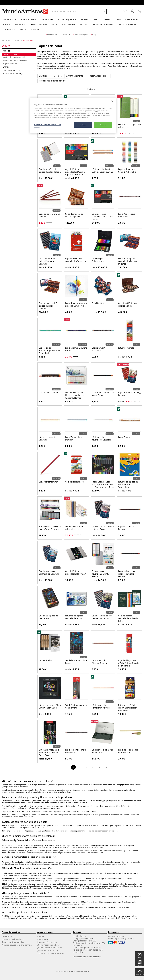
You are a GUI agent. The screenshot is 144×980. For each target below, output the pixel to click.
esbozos (121, 54)
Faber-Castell (7, 845)
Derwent (33, 862)
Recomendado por (99, 76)
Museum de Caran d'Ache (12, 808)
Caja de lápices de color (12, 64)
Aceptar (103, 125)
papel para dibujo (12, 897)
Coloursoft (90, 864)
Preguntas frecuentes (47, 942)
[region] (73, 116)
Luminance (19, 847)
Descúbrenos (8, 936)
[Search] (104, 11)
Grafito (19, 67)
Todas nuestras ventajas (13, 942)
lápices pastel (39, 853)
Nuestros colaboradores (13, 939)
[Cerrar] (112, 101)
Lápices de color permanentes (15, 60)
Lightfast (85, 862)
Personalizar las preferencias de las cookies (47, 126)
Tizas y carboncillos (19, 70)
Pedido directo (79, 936)
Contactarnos (43, 939)
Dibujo (18, 40)
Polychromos (7, 847)
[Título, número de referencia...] (75, 11)
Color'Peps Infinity (56, 879)
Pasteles (19, 51)
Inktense (40, 864)
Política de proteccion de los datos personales (88, 951)
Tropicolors (120, 884)
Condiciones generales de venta (87, 948)
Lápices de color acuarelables (15, 57)
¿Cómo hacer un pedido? (48, 945)
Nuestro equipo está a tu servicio (17, 945)
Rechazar (83, 125)
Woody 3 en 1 (98, 873)
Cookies (41, 936)
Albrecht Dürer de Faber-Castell (121, 806)
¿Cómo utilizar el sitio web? (49, 948)
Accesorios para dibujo (19, 74)
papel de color (83, 907)
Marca (58, 76)
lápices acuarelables (63, 801)
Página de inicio (8, 40)
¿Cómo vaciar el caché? (48, 950)
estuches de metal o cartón (59, 831)
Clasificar (44, 76)
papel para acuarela (77, 904)
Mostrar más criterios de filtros (53, 81)
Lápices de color (19, 54)
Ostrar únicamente (76, 76)
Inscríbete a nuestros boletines (87, 957)
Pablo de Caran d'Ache (80, 851)
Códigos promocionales (83, 938)
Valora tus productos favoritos (51, 953)
